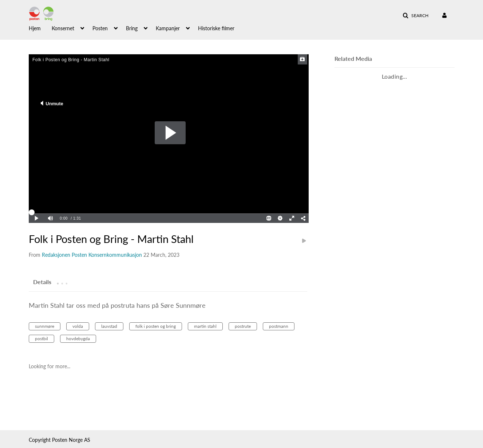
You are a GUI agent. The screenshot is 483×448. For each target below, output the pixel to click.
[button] (415, 16)
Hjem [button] (35, 28)
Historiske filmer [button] (216, 28)
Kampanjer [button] (168, 28)
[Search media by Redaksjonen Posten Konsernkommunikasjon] (92, 255)
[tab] (42, 282)
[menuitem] (40, 28)
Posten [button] (100, 28)
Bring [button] (132, 28)
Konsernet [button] (63, 28)
